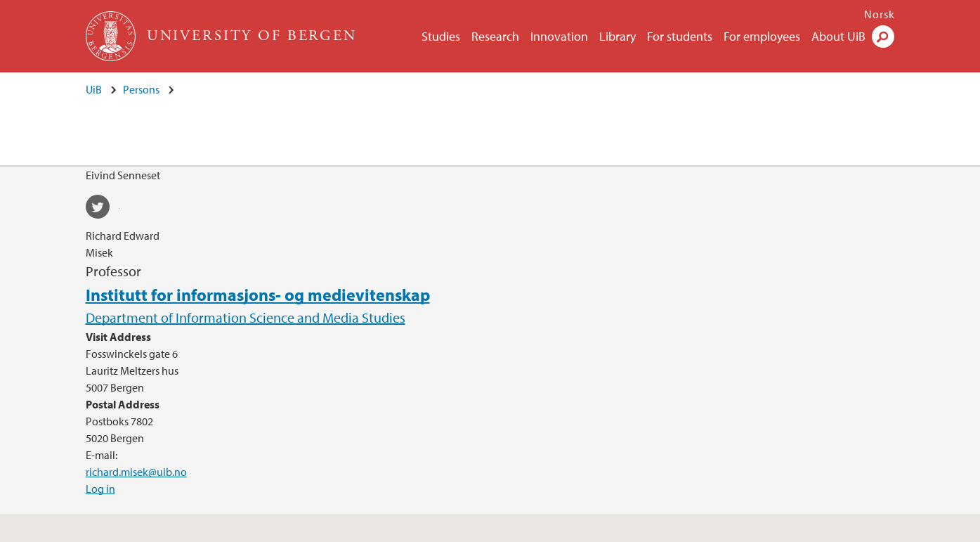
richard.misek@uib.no (136, 472)
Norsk (880, 14)
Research (495, 36)
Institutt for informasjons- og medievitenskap (258, 295)
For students (680, 36)
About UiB (838, 36)
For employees (762, 36)
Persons (141, 89)
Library (618, 36)
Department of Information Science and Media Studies (246, 317)
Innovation (559, 36)
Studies (441, 36)
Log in (100, 489)
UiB (94, 89)
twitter (103, 209)
